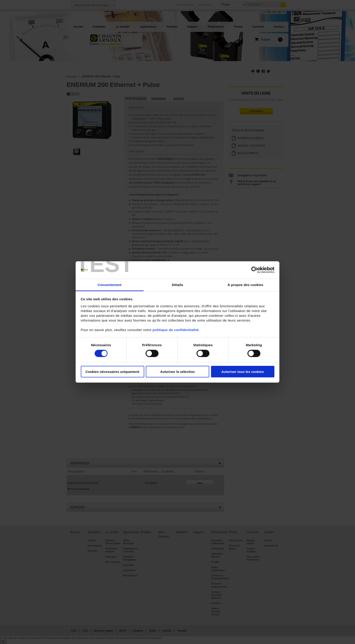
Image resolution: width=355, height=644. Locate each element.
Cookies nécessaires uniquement (113, 371)
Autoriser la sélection (178, 371)
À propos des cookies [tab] (245, 285)
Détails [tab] (177, 285)
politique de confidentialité (176, 330)
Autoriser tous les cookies (243, 371)
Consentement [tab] (109, 285)
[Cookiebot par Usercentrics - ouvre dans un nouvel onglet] (255, 270)
